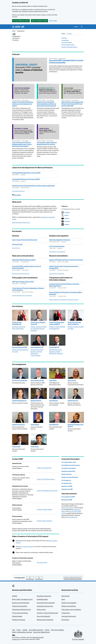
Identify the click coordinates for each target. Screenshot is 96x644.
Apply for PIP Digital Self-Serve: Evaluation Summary (66, 260)
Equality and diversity (68, 471)
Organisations (21, 31)
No (40, 578)
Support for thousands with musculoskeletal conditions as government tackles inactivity (46, 104)
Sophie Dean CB (73, 401)
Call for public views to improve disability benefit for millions (47, 143)
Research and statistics (69, 606)
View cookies (53, 21)
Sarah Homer (72, 380)
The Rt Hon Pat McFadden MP (17, 323)
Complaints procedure (69, 468)
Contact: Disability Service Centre (47, 491)
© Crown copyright (78, 639)
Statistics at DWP (67, 489)
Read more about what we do (21, 222)
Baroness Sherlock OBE (20, 347)
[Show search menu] (82, 27)
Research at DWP (67, 486)
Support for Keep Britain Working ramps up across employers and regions (23, 104)
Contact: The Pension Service (46, 479)
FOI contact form (42, 562)
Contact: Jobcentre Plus (44, 468)
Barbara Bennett (36, 401)
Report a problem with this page (73, 578)
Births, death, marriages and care (22, 599)
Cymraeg (69, 33)
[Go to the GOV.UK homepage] (18, 27)
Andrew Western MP (37, 347)
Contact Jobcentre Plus (68, 45)
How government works (69, 616)
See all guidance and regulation (57, 252)
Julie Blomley (53, 401)
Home (14, 31)
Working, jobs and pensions (45, 620)
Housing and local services (45, 606)
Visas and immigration (43, 616)
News (63, 599)
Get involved (65, 620)
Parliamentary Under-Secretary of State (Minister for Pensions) (56, 352)
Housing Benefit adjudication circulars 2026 (26, 173)
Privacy (19, 630)
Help (14, 630)
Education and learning (44, 596)
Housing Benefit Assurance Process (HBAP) (26, 179)
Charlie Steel (16, 447)
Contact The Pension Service (69, 47)
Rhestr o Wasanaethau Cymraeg (22, 632)
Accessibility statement (36, 630)
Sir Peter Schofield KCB (20, 380)
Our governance (67, 483)
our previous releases (27, 547)
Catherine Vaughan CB (19, 401)
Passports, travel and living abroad (47, 613)
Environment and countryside (46, 603)
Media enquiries (66, 474)
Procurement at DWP (68, 497)
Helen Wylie (53, 380)
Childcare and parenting (20, 606)
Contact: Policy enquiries (44, 521)
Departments (66, 596)
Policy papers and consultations (71, 610)
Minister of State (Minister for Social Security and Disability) (39, 329)
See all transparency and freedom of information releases (64, 300)
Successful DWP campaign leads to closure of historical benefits (66, 61)
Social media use (72, 517)
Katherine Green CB (18, 425)
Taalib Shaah (35, 447)
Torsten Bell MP (54, 347)
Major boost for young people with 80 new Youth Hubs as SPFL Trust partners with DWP (72, 104)
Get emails (16, 195)
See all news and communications (21, 274)
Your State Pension (67, 43)
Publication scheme (67, 508)
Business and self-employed (21, 603)
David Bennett (54, 425)
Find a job (64, 38)
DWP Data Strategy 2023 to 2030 (23, 282)
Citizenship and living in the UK (21, 610)
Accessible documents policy (71, 465)
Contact (47, 630)
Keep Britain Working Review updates (24, 260)
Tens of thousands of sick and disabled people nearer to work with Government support (22, 144)
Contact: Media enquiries (44, 509)
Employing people (42, 599)
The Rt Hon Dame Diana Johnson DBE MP (57, 323)
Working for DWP (67, 500)
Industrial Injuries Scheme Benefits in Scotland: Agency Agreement (33, 186)
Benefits (15, 596)
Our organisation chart (69, 462)
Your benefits (65, 40)
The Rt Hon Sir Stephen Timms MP (38, 323)
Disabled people (17, 616)
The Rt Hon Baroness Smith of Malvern (74, 323)
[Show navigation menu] (75, 27)
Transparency (66, 613)
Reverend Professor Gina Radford (76, 425)
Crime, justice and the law (20, 613)
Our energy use (66, 480)
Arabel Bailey (35, 425)
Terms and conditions (58, 630)
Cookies (25, 630)
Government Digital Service (41, 632)
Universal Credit (17, 244)
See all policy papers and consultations (22, 295)
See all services (16, 248)
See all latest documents (18, 191)
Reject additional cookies (39, 21)
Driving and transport (19, 620)
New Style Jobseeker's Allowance (60, 240)
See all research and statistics (57, 274)
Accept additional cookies (21, 21)
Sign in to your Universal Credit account (25, 240)
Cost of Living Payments (57, 246)
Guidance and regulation (69, 603)
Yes (31, 578)
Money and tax (41, 610)
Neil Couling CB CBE (37, 380)
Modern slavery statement (70, 477)
